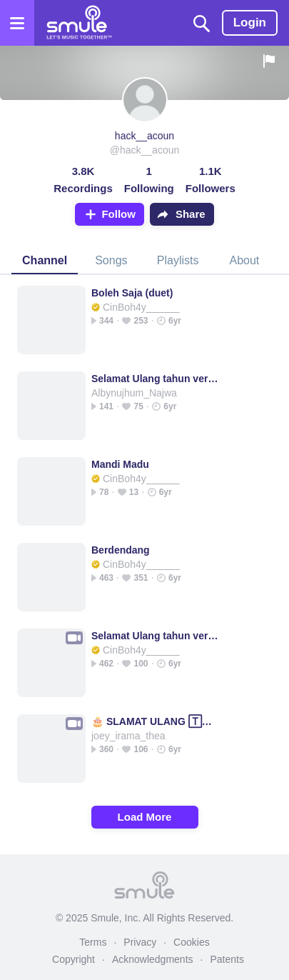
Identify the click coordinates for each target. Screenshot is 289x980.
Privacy (140, 942)
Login (250, 22)
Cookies (192, 942)
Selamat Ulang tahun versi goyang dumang (157, 379)
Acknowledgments (153, 959)
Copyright (73, 959)
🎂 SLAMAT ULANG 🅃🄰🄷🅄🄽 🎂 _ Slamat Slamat (157, 721)
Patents (227, 959)
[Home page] (79, 23)
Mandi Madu (120, 464)
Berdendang (121, 550)
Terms (93, 942)
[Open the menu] (17, 23)
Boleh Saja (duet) (132, 293)
